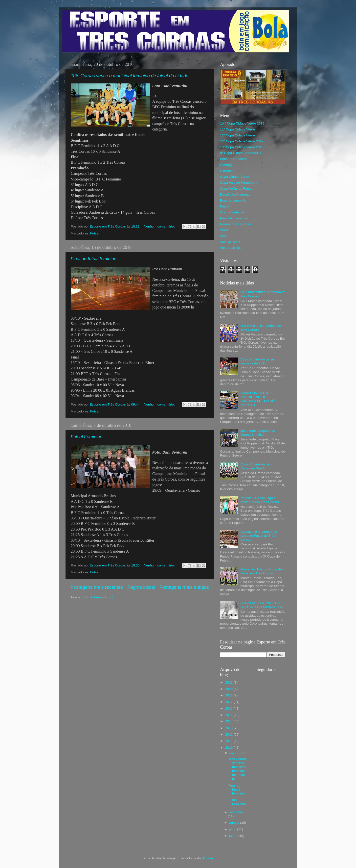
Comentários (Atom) (99, 597)
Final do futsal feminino (94, 259)
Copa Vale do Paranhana (239, 183)
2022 (229, 682)
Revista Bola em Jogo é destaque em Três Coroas (259, 500)
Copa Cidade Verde (235, 177)
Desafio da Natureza (235, 194)
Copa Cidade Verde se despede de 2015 (257, 361)
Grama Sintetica (232, 212)
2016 (229, 708)
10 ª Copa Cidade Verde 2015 (242, 123)
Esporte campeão (233, 200)
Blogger (207, 858)
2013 (229, 728)
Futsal (95, 233)
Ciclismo (226, 171)
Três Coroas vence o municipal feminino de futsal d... (238, 769)
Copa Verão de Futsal (236, 189)
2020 (229, 689)
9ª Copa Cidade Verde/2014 (241, 153)
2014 (229, 721)
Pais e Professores (234, 218)
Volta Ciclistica (231, 248)
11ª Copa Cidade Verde (238, 129)
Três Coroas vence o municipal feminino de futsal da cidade (130, 76)
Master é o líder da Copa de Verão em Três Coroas (261, 571)
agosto (235, 823)
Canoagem (228, 165)
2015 (229, 715)
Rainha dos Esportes (235, 224)
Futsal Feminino (87, 437)
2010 (229, 748)
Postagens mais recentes (97, 587)
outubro (235, 753)
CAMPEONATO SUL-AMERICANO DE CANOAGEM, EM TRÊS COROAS (258, 399)
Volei (224, 236)
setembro (236, 812)
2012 (229, 734)
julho (233, 829)
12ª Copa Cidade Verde (238, 135)
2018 (229, 695)
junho (234, 836)
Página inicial (141, 587)
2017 (229, 702)
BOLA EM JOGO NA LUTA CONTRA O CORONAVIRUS (262, 605)
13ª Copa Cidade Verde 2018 (242, 147)
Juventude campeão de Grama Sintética (258, 433)
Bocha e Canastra (233, 159)
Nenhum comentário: (160, 226)
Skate (224, 230)
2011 (229, 741)
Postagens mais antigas (184, 587)
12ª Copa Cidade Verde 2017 (242, 141)
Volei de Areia (230, 242)
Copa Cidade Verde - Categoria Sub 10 (256, 466)
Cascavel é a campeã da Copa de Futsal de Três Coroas (259, 536)
